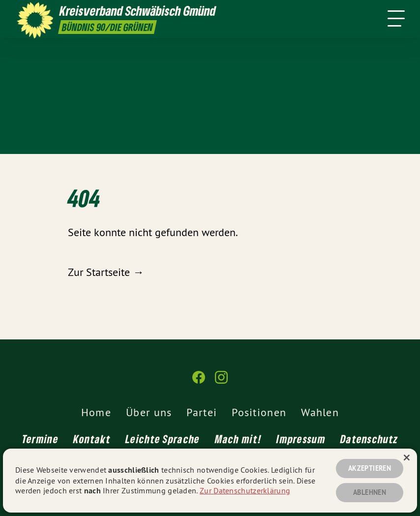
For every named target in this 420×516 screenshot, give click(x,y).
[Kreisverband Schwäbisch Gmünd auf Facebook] (199, 381)
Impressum (301, 439)
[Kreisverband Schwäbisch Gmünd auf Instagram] (221, 381)
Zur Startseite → (106, 272)
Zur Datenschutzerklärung (245, 490)
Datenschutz (369, 439)
